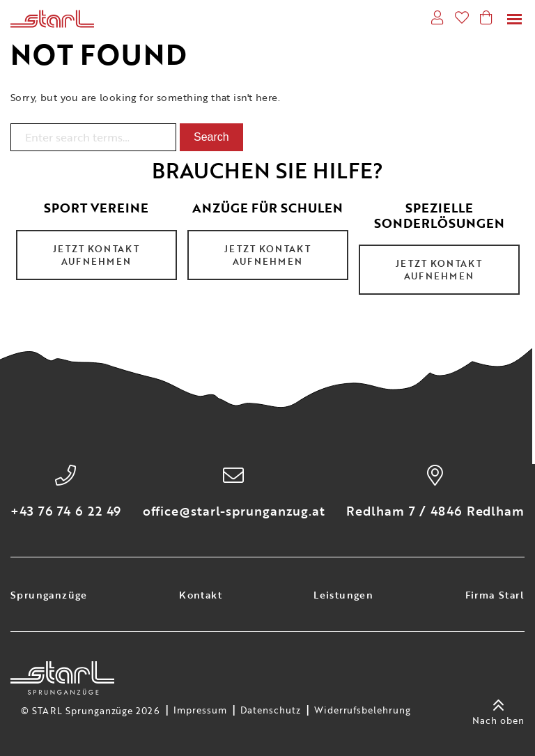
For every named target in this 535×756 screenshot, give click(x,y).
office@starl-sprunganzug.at (234, 511)
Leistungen (343, 595)
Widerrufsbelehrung (363, 711)
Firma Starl (495, 595)
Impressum (200, 711)
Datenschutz (271, 711)
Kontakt (201, 595)
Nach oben (498, 711)
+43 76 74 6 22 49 (66, 511)
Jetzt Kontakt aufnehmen (96, 255)
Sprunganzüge (49, 595)
